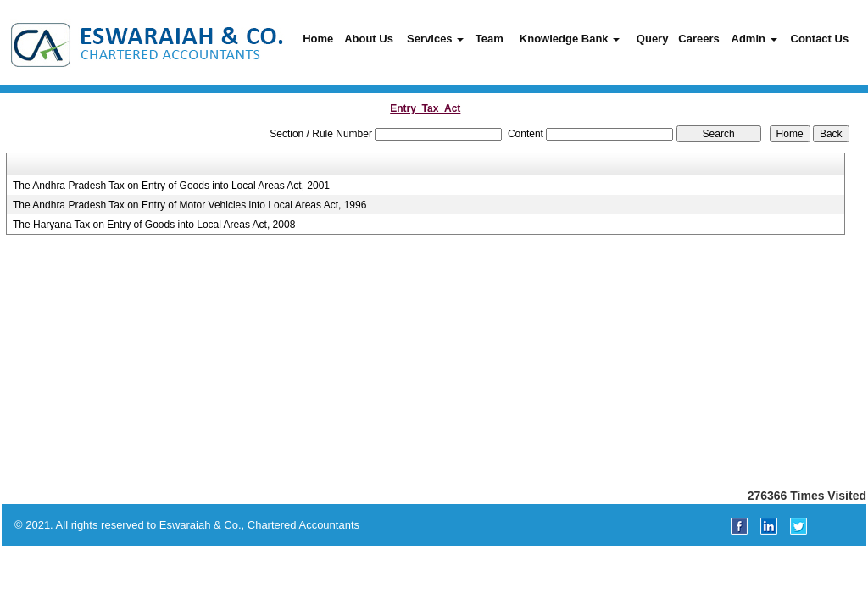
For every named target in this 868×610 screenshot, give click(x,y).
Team (490, 39)
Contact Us (820, 39)
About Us (369, 39)
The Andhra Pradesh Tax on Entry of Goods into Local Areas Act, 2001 (171, 186)
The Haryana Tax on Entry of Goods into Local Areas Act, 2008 (154, 225)
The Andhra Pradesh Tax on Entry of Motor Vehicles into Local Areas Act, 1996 (189, 205)
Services (435, 39)
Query (653, 39)
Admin (754, 39)
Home (318, 39)
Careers (698, 39)
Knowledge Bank (570, 39)
